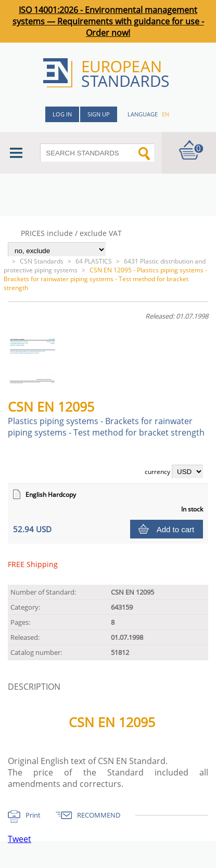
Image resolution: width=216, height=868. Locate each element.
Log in (62, 114)
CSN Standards (42, 261)
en (166, 114)
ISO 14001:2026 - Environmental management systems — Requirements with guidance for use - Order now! (108, 21)
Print (33, 815)
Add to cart (176, 529)
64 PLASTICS (94, 261)
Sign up (99, 114)
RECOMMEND (99, 815)
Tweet (20, 839)
